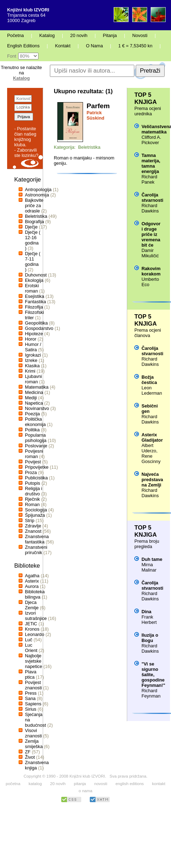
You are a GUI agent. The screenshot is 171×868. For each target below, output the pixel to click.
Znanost (33, 531)
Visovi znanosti (33, 733)
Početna (15, 35)
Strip (30, 520)
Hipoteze (34, 334)
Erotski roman (32, 288)
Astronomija (37, 195)
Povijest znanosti (33, 685)
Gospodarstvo (39, 328)
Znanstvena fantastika (37, 539)
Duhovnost (36, 275)
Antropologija (38, 190)
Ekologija (34, 280)
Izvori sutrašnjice (36, 616)
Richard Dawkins (150, 208)
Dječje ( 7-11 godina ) (33, 262)
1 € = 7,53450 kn (135, 46)
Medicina (34, 392)
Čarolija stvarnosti (152, 198)
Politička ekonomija (35, 422)
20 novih (79, 35)
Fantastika (35, 302)
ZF (28, 752)
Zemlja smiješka (34, 744)
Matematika (37, 387)
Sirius (31, 709)
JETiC (31, 624)
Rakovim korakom (151, 271)
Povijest (33, 462)
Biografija (34, 222)
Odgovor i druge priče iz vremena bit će (151, 234)
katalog (35, 784)
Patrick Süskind (95, 115)
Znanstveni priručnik (36, 550)
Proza (31, 472)
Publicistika (36, 478)
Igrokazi (33, 355)
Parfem (98, 106)
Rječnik (32, 499)
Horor (31, 339)
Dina (146, 612)
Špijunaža (35, 515)
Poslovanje (36, 446)
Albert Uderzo (149, 448)
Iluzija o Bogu (150, 638)
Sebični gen (150, 409)
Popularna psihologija (36, 438)
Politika (32, 430)
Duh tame (152, 559)
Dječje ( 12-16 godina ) (33, 240)
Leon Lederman (152, 390)
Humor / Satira (33, 347)
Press (31, 693)
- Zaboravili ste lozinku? (26, 153)
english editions (129, 784)
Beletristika (36, 216)
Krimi (30, 371)
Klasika (32, 366)
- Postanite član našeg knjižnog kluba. (25, 137)
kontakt (159, 784)
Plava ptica (31, 674)
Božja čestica (149, 380)
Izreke (31, 360)
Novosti (140, 35)
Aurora (32, 586)
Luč (29, 640)
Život (30, 757)
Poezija (32, 414)
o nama (85, 791)
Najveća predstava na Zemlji (152, 480)
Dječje (31, 227)
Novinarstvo (37, 408)
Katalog (47, 35)
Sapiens (33, 704)
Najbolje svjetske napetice (33, 661)
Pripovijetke (37, 467)
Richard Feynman (151, 693)
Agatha (32, 576)
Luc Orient (31, 648)
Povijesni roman (34, 454)
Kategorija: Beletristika (77, 147)
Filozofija (34, 307)
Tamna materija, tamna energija (151, 163)
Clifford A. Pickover (151, 140)
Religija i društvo (33, 491)
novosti (101, 784)
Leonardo (35, 634)
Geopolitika (36, 323)
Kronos (32, 629)
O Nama (94, 46)
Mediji (31, 398)
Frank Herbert (149, 620)
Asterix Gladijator (152, 437)
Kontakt (63, 46)
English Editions (23, 46)
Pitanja (110, 35)
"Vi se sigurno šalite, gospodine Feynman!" (153, 675)
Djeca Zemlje (32, 605)
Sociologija (36, 510)
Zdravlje (33, 526)
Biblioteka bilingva (35, 594)
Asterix (32, 581)
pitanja (80, 784)
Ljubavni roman (33, 379)
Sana (30, 698)
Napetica (34, 403)
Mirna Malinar (149, 567)
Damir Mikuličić (150, 253)
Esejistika (35, 296)
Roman (32, 504)
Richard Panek (149, 179)
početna (13, 784)
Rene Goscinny (151, 459)
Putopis (33, 483)
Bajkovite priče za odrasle (34, 206)
